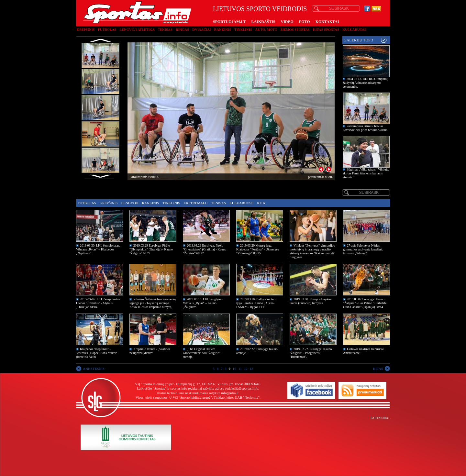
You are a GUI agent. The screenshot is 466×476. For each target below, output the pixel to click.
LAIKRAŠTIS (263, 22)
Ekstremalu (196, 203)
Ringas (182, 29)
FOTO (305, 22)
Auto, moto (266, 29)
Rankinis (223, 29)
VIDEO (287, 22)
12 (246, 369)
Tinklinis (243, 29)
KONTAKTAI (327, 22)
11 (240, 369)
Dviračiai (201, 29)
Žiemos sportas (295, 29)
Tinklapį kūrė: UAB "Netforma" (237, 397)
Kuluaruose (355, 29)
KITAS (378, 369)
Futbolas (107, 29)
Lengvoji (130, 203)
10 (234, 369)
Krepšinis (86, 29)
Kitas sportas (326, 29)
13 (252, 369)
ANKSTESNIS (94, 369)
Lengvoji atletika (137, 29)
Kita (261, 203)
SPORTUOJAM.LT (229, 22)
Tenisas (165, 29)
